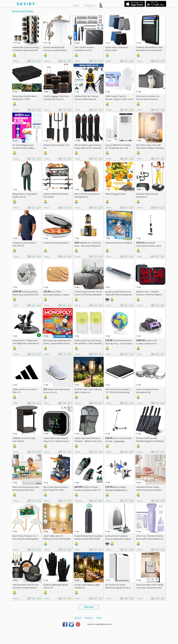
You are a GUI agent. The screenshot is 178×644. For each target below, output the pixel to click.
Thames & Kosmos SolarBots (119, 243)
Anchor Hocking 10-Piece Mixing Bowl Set (148, 391)
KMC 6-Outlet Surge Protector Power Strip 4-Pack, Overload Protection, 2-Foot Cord (88, 148)
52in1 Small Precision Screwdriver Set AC (84, 49)
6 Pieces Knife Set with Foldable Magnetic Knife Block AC (150, 441)
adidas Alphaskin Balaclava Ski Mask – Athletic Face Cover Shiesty (88, 441)
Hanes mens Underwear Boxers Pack (117, 49)
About (78, 618)
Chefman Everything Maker (56, 243)
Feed (99, 618)
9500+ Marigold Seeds (115, 194)
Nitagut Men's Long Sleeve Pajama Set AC (25, 195)
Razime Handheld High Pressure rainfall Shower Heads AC (55, 50)
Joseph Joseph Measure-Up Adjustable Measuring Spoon (119, 293)
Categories (90, 5)
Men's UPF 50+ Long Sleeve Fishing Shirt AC (87, 195)
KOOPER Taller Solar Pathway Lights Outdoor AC (88, 391)
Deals (76, 5)
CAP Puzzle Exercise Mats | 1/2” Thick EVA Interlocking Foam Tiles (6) (118, 392)
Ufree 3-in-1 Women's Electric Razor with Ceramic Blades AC (150, 537)
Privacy (89, 618)
